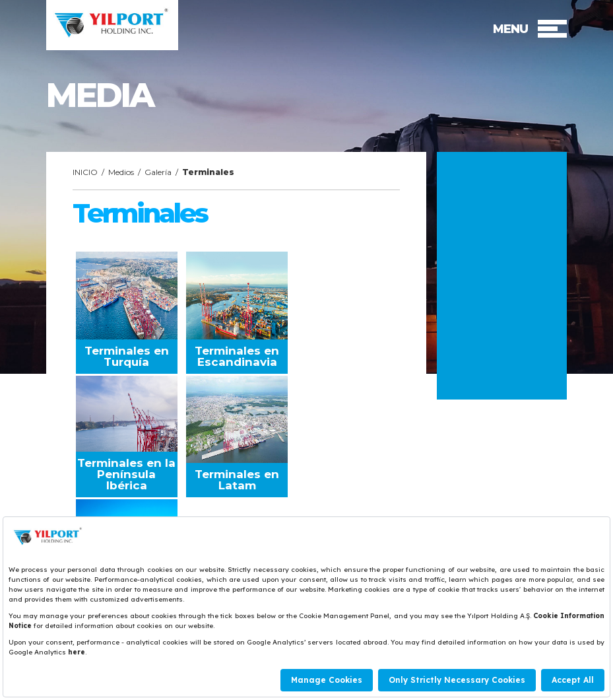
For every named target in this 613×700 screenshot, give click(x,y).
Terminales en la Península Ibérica (126, 474)
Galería (158, 172)
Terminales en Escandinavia (237, 356)
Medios (121, 172)
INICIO (85, 172)
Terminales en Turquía (127, 356)
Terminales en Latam (237, 480)
